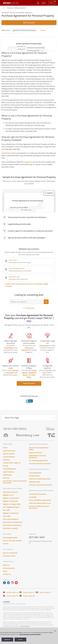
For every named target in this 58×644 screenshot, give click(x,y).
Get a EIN (6, 513)
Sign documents (9, 456)
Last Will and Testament (38, 497)
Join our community (10, 556)
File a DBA (7, 519)
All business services (10, 495)
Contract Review (9, 459)
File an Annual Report (11, 522)
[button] (4, 8)
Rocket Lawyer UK (12, 595)
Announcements (9, 571)
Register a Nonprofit (10, 504)
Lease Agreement (35, 475)
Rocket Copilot (10, 156)
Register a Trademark (11, 516)
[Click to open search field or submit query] (38, 3)
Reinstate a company (10, 531)
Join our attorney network (12, 543)
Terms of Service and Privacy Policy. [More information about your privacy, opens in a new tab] (30, 634)
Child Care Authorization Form (40, 506)
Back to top (30, 311)
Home (5, 450)
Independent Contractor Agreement (38, 459)
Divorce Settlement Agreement (40, 503)
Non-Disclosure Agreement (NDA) (39, 451)
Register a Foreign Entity (12, 507)
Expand (50, 196)
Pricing (5, 468)
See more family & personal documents (39, 510)
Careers (6, 546)
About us (6, 568)
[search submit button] (46, 304)
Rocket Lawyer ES (29, 595)
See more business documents (40, 466)
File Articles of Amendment (13, 525)
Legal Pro (28, 165)
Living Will (33, 500)
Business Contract (35, 455)
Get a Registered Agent (11, 510)
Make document (29, 23)
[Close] (55, 631)
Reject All (7, 639)
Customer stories (9, 559)
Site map (6, 481)
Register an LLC (9, 498)
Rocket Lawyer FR (45, 595)
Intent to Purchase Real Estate (40, 481)
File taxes (6, 462)
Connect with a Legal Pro (12, 465)
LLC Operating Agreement (38, 463)
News (5, 574)
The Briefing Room (10, 471)
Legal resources (9, 474)
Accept (20, 639)
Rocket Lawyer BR (29, 599)
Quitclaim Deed (35, 484)
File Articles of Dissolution (12, 528)
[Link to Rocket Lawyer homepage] (11, 3)
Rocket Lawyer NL (12, 599)
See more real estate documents (41, 488)
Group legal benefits (10, 540)
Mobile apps (7, 477)
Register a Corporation (11, 501)
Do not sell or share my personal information (15, 484)
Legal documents (9, 453)
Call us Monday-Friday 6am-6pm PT (41, 545)
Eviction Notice (34, 478)
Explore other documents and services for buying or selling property (27, 288)
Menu (52, 3)
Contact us (7, 577)
